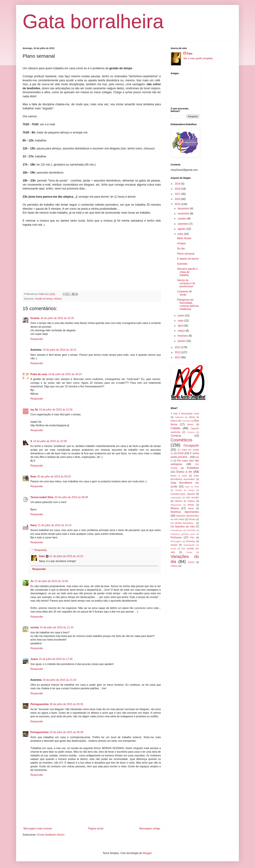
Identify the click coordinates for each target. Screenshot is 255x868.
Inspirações (176, 498)
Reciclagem (176, 541)
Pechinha (191, 530)
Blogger (147, 853)
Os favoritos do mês (183, 527)
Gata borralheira (93, 21)
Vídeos (174, 566)
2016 (178, 199)
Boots (190, 424)
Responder (37, 339)
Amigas (181, 243)
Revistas (191, 541)
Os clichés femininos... (183, 523)
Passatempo (176, 530)
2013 (178, 352)
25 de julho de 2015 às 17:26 (56, 659)
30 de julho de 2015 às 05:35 (66, 704)
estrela (35, 627)
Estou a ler (184, 472)
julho (181, 234)
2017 (178, 194)
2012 (178, 357)
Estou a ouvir (179, 476)
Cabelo (176, 428)
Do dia (181, 249)
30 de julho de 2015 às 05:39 (66, 732)
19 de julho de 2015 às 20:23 (65, 374)
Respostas (41, 550)
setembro (184, 224)
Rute (33, 477)
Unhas (189, 552)
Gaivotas (182, 264)
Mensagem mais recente (38, 828)
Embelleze (193, 468)
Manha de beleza (185, 501)
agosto (182, 229)
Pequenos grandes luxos (183, 534)
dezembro (184, 208)
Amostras (186, 421)
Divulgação (191, 445)
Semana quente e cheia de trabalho (187, 272)
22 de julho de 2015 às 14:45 (51, 581)
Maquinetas (176, 505)
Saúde (174, 545)
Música (58, 299)
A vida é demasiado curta (185, 414)
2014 (178, 347)
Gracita (35, 318)
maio (181, 321)
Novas (192, 519)
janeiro (182, 341)
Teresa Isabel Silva (42, 497)
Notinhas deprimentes (185, 512)
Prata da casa (39, 374)
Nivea (191, 508)
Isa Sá (34, 410)
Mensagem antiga (150, 828)
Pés (192, 538)
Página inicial (96, 828)
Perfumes (176, 537)
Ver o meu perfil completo (198, 58)
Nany (34, 525)
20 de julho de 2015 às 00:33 (54, 477)
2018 (178, 189)
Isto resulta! (193, 497)
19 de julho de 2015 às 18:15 (59, 350)
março (182, 331)
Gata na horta (192, 487)
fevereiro (183, 336)
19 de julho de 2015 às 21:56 (56, 410)
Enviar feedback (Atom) (51, 835)
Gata (42, 556)
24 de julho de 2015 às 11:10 (57, 627)
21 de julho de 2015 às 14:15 (66, 556)
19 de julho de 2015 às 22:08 (50, 441)
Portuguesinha (40, 704)
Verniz (191, 562)
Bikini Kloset (184, 238)
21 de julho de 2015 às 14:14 (54, 525)
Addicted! (179, 417)
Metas (191, 505)
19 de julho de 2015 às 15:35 (57, 318)
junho (181, 316)
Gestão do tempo (44, 299)
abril (181, 326)
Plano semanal (186, 254)
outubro (183, 219)
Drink (181, 453)
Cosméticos (181, 440)
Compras (176, 436)
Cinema (191, 432)
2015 (178, 204)
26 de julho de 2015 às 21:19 (59, 680)
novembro (184, 214)
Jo (32, 581)
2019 (178, 184)
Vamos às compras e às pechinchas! (186, 283)
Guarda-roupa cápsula (183, 494)
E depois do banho (188, 259)
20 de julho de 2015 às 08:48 (71, 497)
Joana (34, 659)
